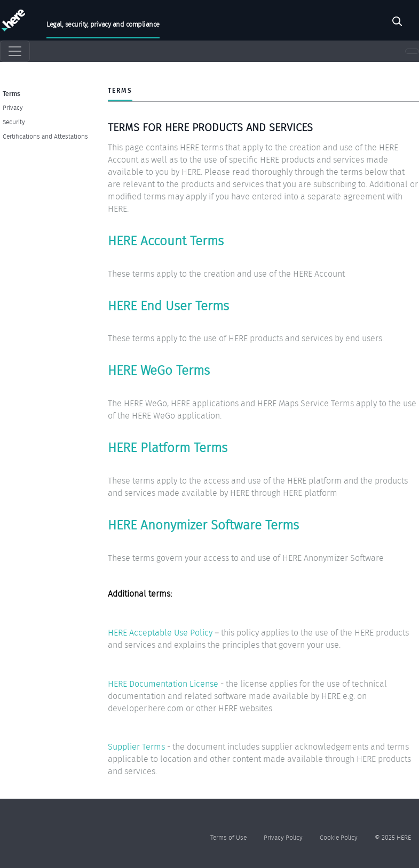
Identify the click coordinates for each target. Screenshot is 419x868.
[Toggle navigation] (15, 51)
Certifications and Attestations (45, 136)
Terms (11, 93)
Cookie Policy (339, 837)
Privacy (13, 107)
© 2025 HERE (393, 837)
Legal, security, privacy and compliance (103, 24)
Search (397, 23)
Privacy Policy (283, 837)
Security (14, 122)
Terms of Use (228, 837)
